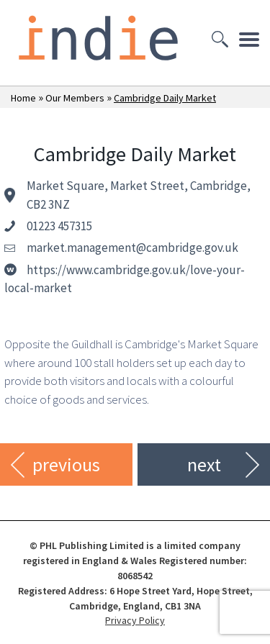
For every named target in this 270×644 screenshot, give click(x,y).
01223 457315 (59, 226)
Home (23, 98)
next (204, 464)
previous (66, 464)
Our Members (75, 98)
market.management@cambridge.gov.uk (132, 248)
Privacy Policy (135, 620)
